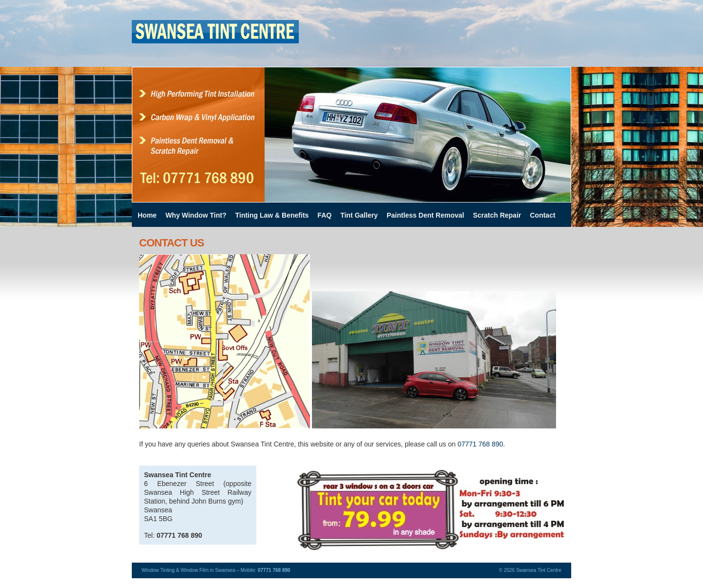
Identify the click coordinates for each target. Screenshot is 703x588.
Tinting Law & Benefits (272, 215)
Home (147, 215)
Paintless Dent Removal (425, 215)
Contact (542, 215)
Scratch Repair (497, 215)
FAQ (324, 215)
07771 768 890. (481, 444)
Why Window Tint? (196, 215)
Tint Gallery (359, 215)
